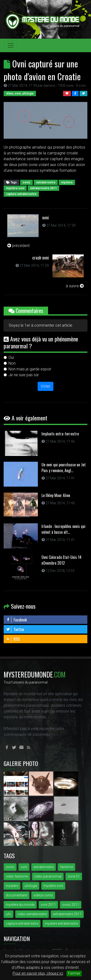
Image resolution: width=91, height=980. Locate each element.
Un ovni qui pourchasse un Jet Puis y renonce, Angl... (64, 468)
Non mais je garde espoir (30, 369)
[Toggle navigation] (11, 45)
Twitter (15, 629)
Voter (45, 386)
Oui (11, 357)
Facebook (17, 620)
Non (12, 363)
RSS (13, 639)
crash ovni (41, 258)
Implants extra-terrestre (60, 434)
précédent (18, 246)
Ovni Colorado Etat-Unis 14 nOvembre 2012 (62, 560)
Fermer (74, 973)
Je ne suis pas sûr (24, 375)
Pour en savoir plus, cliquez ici (38, 973)
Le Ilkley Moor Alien (56, 495)
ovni (45, 217)
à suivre (75, 286)
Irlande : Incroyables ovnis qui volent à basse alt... (63, 529)
